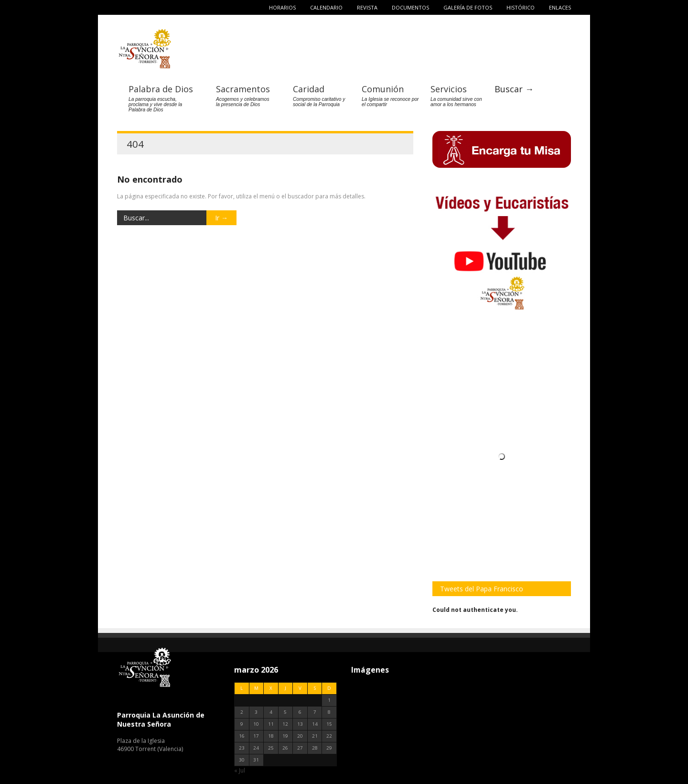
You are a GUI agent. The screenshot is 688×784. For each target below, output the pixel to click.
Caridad (309, 89)
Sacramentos (243, 89)
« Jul (240, 770)
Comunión (383, 89)
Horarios (282, 7)
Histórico (521, 7)
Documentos (410, 7)
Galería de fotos (468, 7)
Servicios (449, 89)
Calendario (326, 7)
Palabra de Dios (161, 89)
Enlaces (560, 7)
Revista (367, 7)
